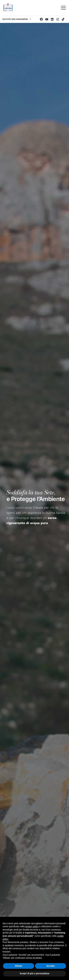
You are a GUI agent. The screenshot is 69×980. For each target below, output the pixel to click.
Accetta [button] (51, 966)
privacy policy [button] (32, 926)
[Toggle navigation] (63, 8)
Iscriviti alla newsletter (16, 19)
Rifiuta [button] (19, 966)
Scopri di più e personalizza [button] (34, 973)
